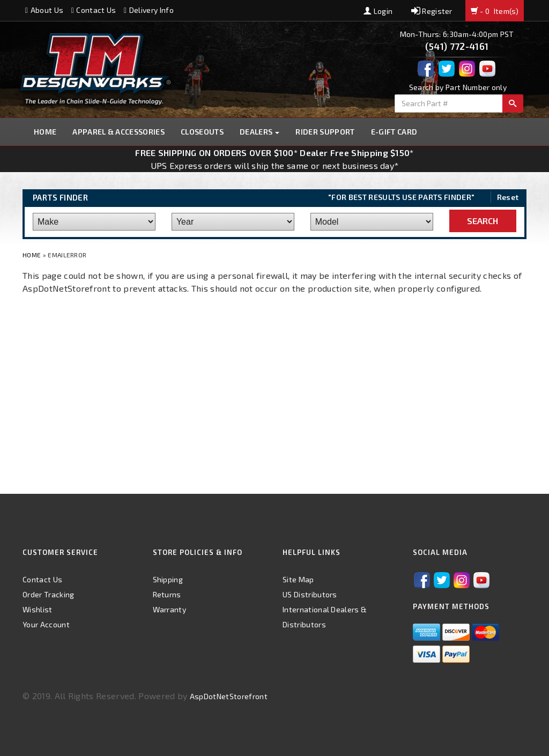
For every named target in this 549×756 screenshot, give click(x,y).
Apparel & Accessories (118, 132)
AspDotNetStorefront (229, 696)
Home (45, 132)
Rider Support (325, 132)
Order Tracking (48, 594)
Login (378, 11)
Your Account (46, 624)
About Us (44, 10)
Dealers (260, 132)
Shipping (168, 579)
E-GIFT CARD (394, 132)
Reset (508, 197)
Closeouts (202, 132)
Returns (167, 594)
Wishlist (38, 609)
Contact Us (94, 10)
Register (432, 11)
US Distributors (310, 594)
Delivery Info (149, 10)
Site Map (298, 579)
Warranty (170, 609)
